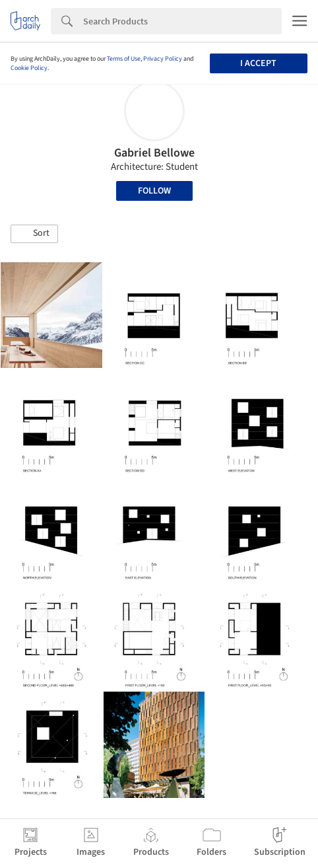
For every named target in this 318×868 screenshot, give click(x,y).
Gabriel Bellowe (154, 153)
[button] (34, 234)
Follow (154, 191)
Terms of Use (124, 59)
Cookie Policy (29, 68)
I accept (258, 63)
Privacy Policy (163, 59)
